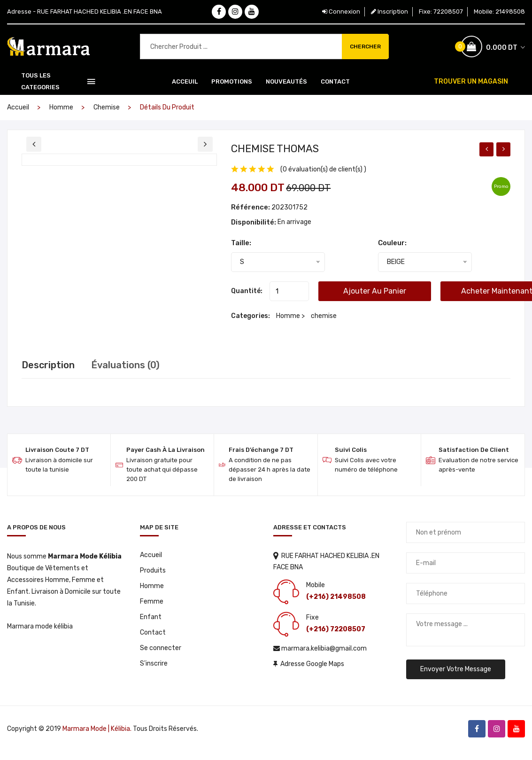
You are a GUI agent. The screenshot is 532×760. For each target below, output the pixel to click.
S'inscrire (154, 663)
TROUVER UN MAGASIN (471, 81)
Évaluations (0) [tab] (125, 365)
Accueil (18, 107)
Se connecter (161, 648)
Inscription (389, 12)
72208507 (448, 12)
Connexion (341, 12)
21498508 (510, 12)
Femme (152, 601)
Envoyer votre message (456, 669)
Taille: (241, 243)
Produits (153, 570)
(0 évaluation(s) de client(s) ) (323, 169)
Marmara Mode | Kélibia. (97, 729)
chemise (107, 107)
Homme (61, 107)
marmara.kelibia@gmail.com (320, 648)
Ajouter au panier (375, 291)
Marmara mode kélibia (40, 626)
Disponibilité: (254, 222)
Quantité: (247, 291)
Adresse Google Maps (309, 664)
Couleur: (392, 243)
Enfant (151, 617)
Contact (335, 81)
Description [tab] (48, 365)
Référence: (251, 207)
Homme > (291, 316)
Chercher (365, 47)
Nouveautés (286, 81)
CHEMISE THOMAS (275, 149)
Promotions (232, 81)
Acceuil (185, 81)
